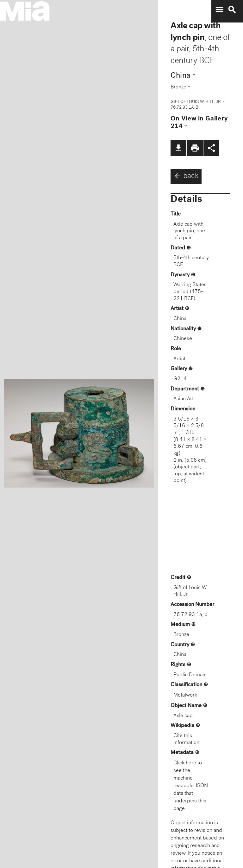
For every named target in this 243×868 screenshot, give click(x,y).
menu (219, 10)
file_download (178, 148)
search (232, 10)
